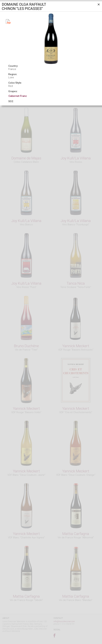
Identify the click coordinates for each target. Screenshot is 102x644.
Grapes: (13, 91)
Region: (13, 74)
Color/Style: (15, 83)
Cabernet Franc (18, 96)
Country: (13, 66)
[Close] (98, 6)
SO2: (11, 101)
